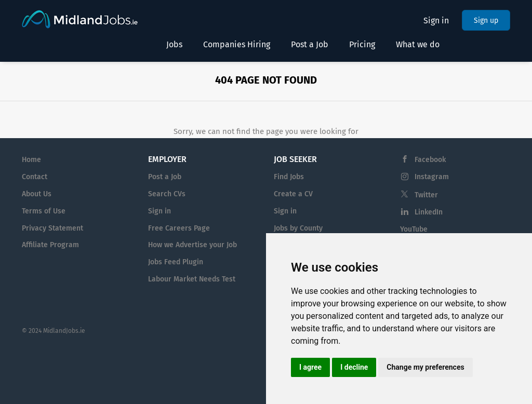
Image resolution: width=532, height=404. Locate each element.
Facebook (430, 160)
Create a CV (293, 194)
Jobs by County (298, 228)
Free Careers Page (179, 228)
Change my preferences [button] (425, 367)
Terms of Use (44, 211)
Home (31, 160)
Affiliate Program (50, 245)
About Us (37, 194)
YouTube (414, 229)
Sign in (436, 21)
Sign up (486, 21)
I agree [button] (310, 367)
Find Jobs (289, 177)
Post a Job (165, 177)
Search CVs (167, 194)
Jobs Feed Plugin (176, 262)
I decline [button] (354, 367)
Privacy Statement (52, 228)
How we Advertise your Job (192, 245)
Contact (35, 177)
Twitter (426, 195)
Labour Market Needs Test (192, 279)
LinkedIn (429, 212)
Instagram (432, 177)
